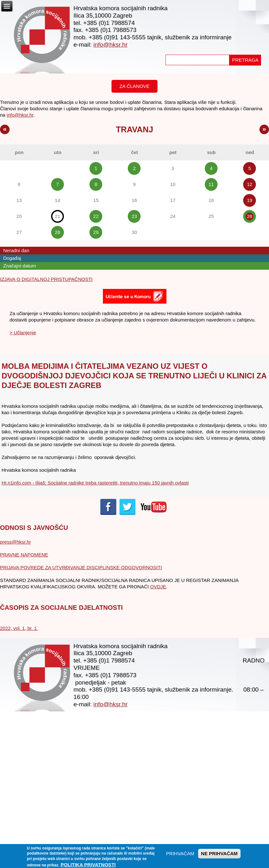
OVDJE (158, 587)
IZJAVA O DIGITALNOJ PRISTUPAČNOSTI (46, 279)
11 (211, 184)
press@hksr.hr (15, 542)
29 (96, 232)
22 (96, 216)
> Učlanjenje (23, 333)
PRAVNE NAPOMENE (24, 555)
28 (58, 232)
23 (134, 216)
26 (250, 216)
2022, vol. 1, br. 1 (19, 628)
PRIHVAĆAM (180, 856)
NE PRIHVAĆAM (219, 856)
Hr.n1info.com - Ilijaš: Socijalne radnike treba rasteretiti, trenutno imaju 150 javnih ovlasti (95, 483)
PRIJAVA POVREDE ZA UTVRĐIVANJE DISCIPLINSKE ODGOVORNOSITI (81, 567)
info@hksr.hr (110, 45)
